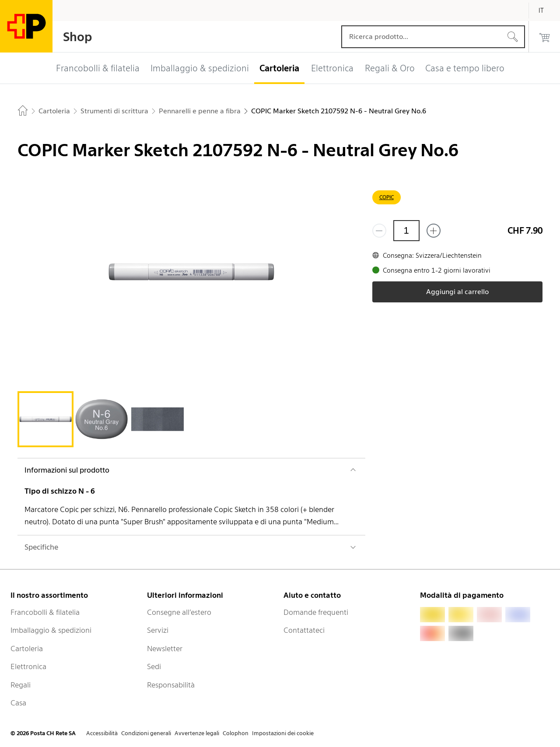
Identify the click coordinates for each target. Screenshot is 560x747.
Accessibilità (102, 733)
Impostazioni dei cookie (283, 733)
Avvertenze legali (197, 733)
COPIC (387, 197)
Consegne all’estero (179, 612)
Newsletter (165, 649)
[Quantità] (406, 231)
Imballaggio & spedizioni (51, 630)
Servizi (158, 630)
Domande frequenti (316, 612)
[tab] (45, 419)
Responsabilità (171, 685)
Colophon (236, 733)
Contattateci (304, 630)
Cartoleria (27, 649)
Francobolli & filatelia (45, 612)
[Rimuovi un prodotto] (379, 231)
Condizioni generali (146, 733)
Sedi (154, 666)
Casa (18, 703)
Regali (21, 685)
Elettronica (28, 666)
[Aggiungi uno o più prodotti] (434, 231)
